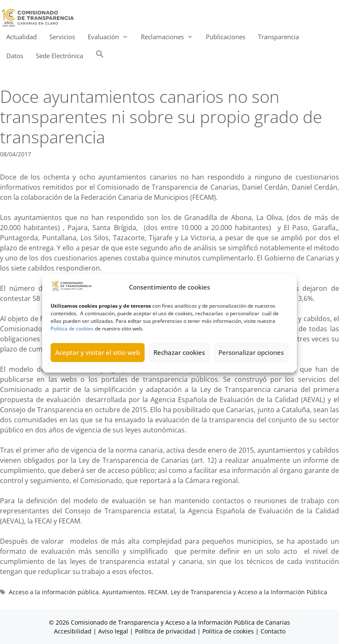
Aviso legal (113, 631)
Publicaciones (226, 37)
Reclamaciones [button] (170, 37)
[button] (100, 56)
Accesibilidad (74, 631)
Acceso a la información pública (54, 592)
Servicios (62, 37)
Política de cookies (72, 338)
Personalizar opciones (251, 362)
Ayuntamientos (123, 592)
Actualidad (22, 37)
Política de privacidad (165, 631)
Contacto (273, 631)
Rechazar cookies (179, 362)
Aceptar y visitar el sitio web (98, 362)
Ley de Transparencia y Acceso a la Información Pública (249, 592)
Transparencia (278, 37)
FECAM (158, 592)
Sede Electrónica (59, 56)
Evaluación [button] (111, 37)
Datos (15, 56)
